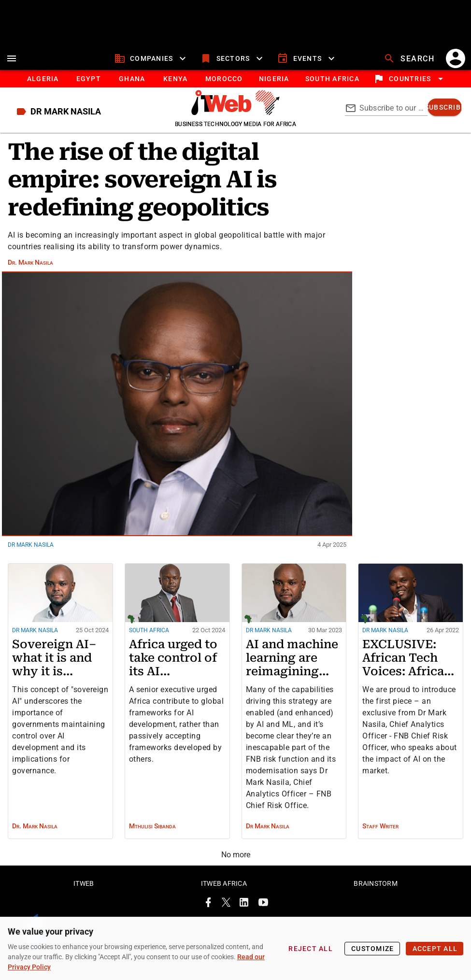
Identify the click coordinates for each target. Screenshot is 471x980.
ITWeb (84, 886)
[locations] (410, 85)
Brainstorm (376, 886)
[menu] (12, 64)
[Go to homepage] (235, 118)
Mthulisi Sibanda (152, 832)
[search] (410, 64)
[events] (307, 64)
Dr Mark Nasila (31, 551)
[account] (456, 64)
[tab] (43, 85)
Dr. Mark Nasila (30, 268)
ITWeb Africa (224, 886)
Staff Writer (380, 832)
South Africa (149, 636)
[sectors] (233, 64)
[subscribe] (444, 113)
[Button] (332, 85)
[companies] (151, 64)
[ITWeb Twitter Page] (226, 907)
